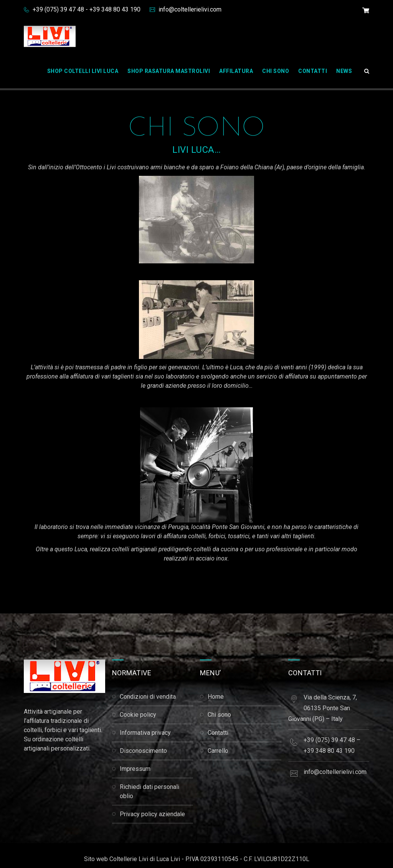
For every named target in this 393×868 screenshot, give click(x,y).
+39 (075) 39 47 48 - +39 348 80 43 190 (86, 9)
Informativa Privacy (145, 733)
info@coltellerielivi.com (189, 9)
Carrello (218, 751)
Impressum (135, 769)
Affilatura (236, 71)
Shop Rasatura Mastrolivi (169, 71)
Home (216, 697)
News (344, 71)
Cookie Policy (138, 715)
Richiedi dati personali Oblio (149, 791)
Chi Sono (276, 71)
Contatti (313, 71)
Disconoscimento (143, 751)
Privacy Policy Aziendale (152, 814)
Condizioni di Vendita (148, 697)
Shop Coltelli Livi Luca (83, 71)
